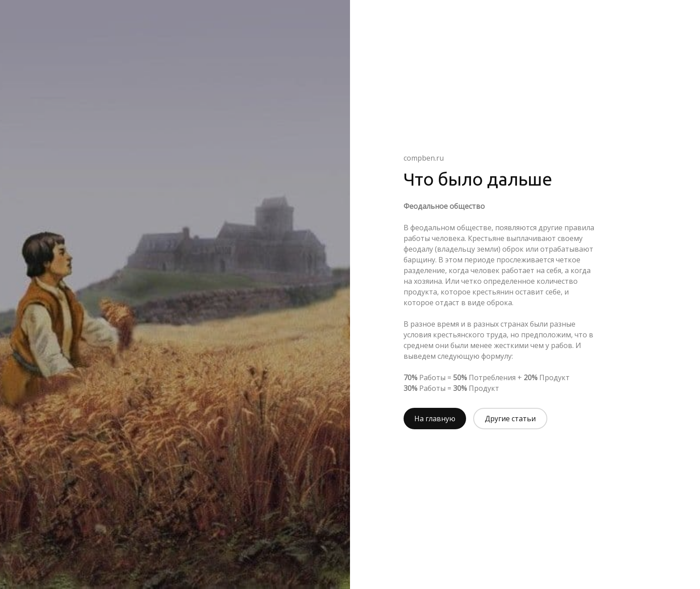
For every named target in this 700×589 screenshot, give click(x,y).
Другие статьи (510, 419)
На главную (435, 419)
